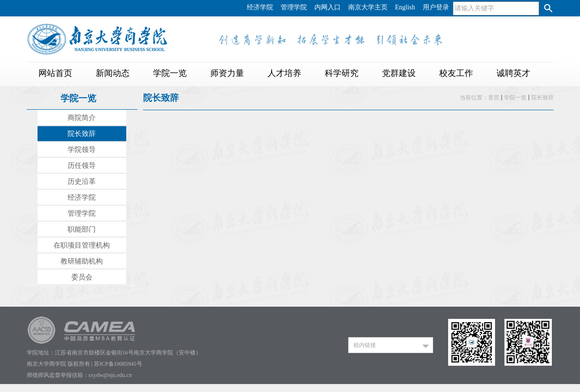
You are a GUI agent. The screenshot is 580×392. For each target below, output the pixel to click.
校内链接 (365, 345)
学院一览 (515, 98)
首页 (494, 98)
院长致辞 (542, 98)
